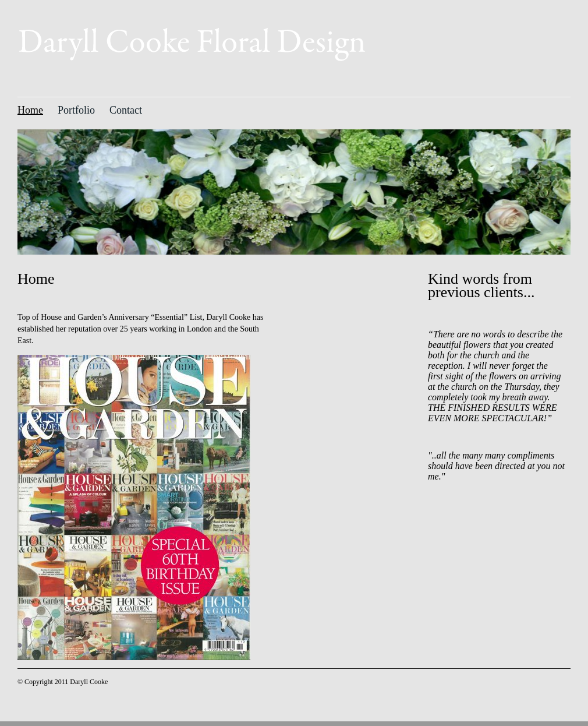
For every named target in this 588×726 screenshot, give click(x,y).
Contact (126, 110)
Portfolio (76, 110)
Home (30, 110)
